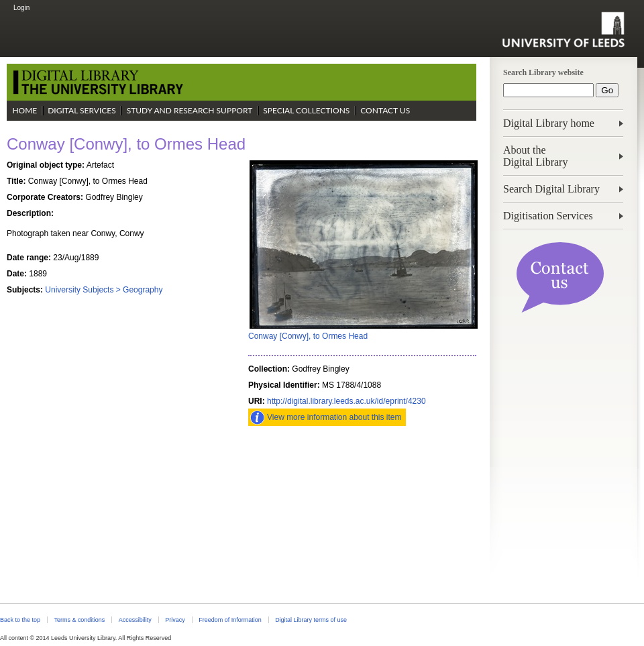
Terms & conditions (79, 620)
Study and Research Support (190, 110)
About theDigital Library (535, 156)
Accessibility (135, 620)
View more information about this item (334, 417)
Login (21, 8)
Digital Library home (549, 123)
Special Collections (306, 110)
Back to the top (20, 620)
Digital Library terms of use (311, 620)
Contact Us (385, 110)
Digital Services (82, 110)
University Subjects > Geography (104, 290)
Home (24, 110)
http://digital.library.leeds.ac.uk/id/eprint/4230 (346, 401)
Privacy (175, 620)
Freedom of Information (230, 620)
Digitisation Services (548, 216)
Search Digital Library (551, 189)
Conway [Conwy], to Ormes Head (308, 336)
